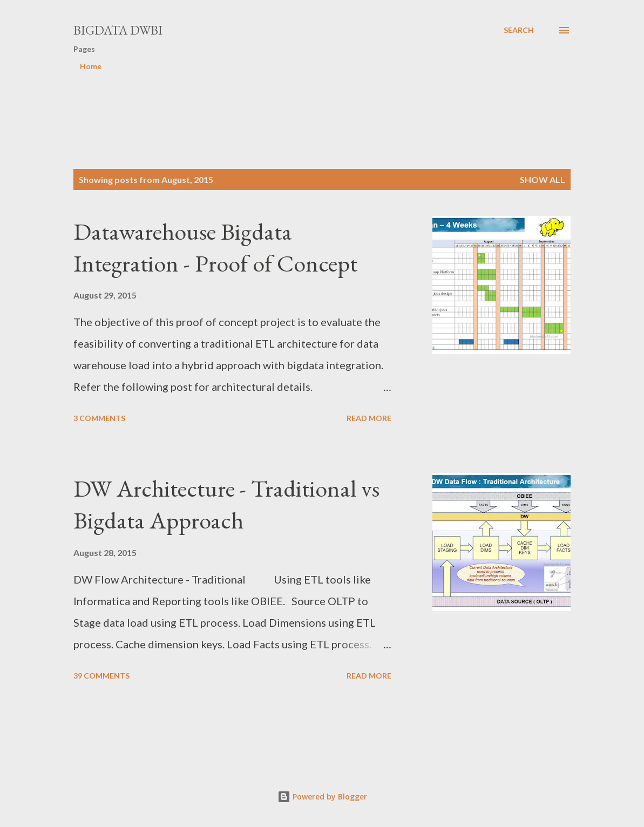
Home (91, 66)
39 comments (101, 676)
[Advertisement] (270, 104)
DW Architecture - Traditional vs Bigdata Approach (226, 504)
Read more (369, 418)
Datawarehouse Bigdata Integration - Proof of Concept (215, 247)
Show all (543, 179)
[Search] (519, 30)
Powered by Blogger (322, 797)
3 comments (99, 418)
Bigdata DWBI (118, 30)
